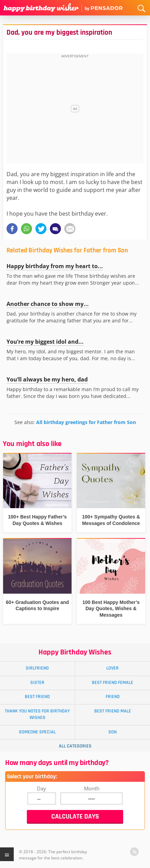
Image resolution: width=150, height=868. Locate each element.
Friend (113, 697)
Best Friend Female (112, 683)
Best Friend (37, 697)
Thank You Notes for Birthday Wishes (37, 714)
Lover (112, 668)
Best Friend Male (113, 711)
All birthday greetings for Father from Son (86, 422)
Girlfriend (37, 668)
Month (92, 788)
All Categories (75, 746)
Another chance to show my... (48, 304)
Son (112, 732)
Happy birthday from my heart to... (55, 266)
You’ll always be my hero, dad (47, 379)
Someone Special (37, 732)
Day (41, 788)
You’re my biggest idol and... (45, 342)
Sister (37, 683)
